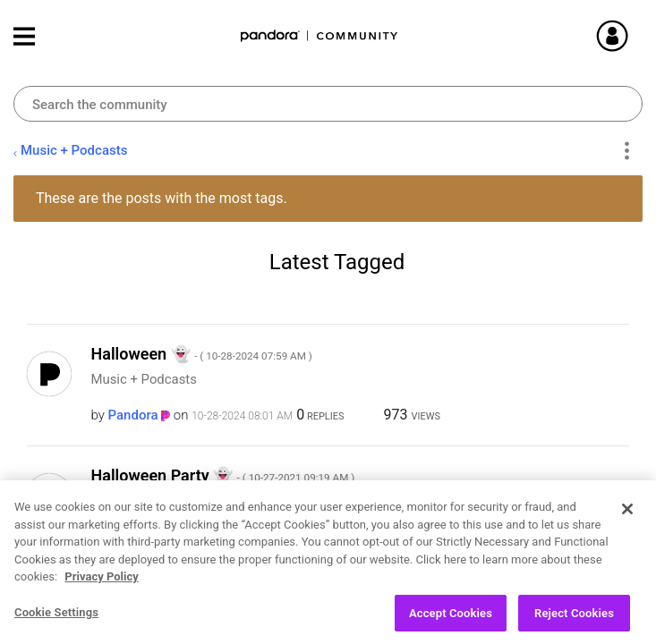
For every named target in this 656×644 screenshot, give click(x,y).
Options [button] (626, 151)
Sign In (634, 36)
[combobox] (328, 104)
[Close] (627, 517)
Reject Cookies (574, 621)
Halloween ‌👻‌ (202, 354)
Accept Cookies (451, 621)
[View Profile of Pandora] (133, 415)
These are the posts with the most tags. (162, 198)
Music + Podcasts (74, 150)
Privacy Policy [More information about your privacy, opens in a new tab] (101, 585)
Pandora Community (319, 36)
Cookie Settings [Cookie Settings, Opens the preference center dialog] (56, 620)
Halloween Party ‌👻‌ (223, 475)
